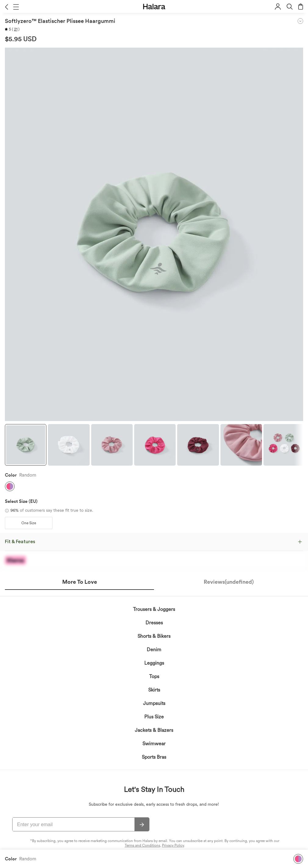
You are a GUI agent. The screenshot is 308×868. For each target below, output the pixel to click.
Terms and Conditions (142, 845)
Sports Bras (154, 757)
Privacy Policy (173, 845)
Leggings (154, 663)
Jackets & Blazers (154, 730)
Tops (154, 676)
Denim (154, 650)
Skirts (154, 690)
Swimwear (154, 744)
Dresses (154, 623)
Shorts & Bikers (154, 636)
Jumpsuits (154, 703)
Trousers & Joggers (154, 609)
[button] (7, 7)
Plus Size (154, 717)
